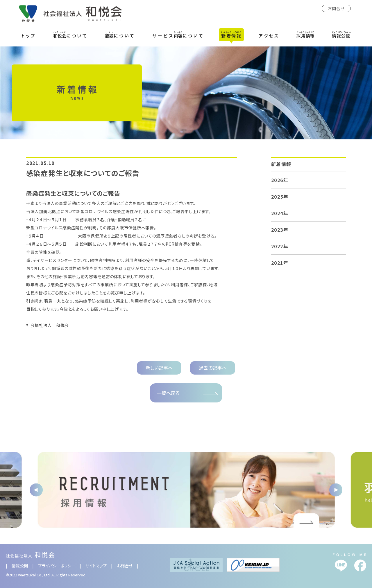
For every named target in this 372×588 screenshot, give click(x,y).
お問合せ (336, 8)
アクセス (269, 36)
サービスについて (178, 35)
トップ (29, 36)
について (70, 35)
